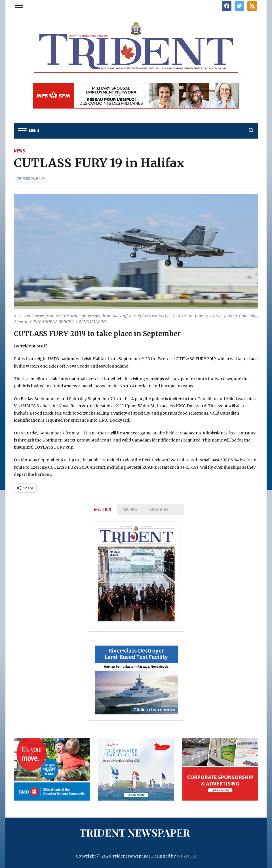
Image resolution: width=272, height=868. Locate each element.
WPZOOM (187, 856)
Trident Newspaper (135, 832)
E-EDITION (103, 510)
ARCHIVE (130, 510)
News (19, 151)
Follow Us (159, 510)
